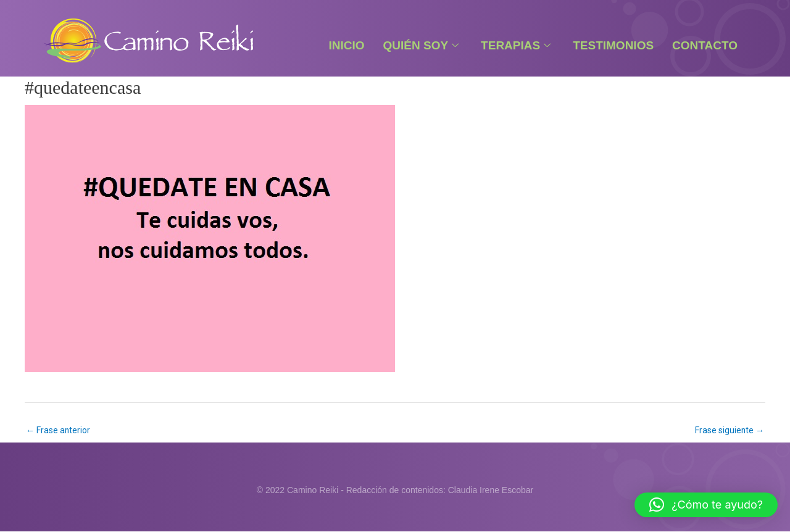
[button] (706, 505)
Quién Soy (421, 45)
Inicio (346, 45)
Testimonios (613, 45)
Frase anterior (58, 430)
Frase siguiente (729, 430)
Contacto (705, 45)
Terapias (516, 45)
